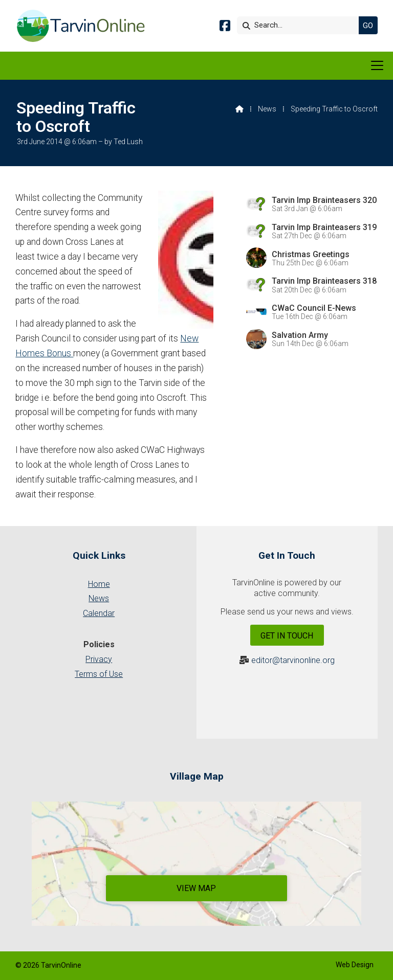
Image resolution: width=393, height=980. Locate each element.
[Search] (300, 25)
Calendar (99, 613)
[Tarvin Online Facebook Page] (225, 27)
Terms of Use (99, 674)
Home (99, 584)
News (267, 109)
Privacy (99, 659)
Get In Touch (287, 636)
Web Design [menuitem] (355, 965)
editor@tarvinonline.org (293, 660)
